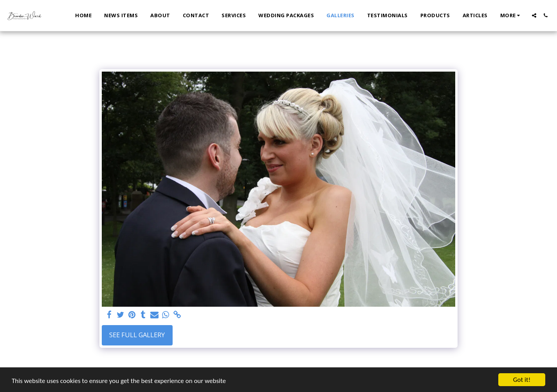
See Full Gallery (137, 335)
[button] (534, 15)
